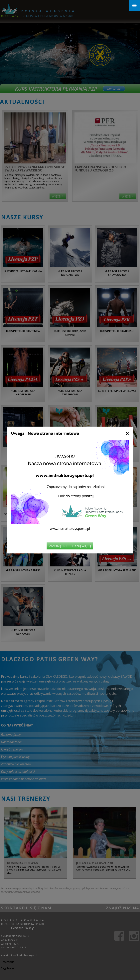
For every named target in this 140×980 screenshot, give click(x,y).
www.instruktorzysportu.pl (70, 529)
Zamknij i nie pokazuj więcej (70, 546)
